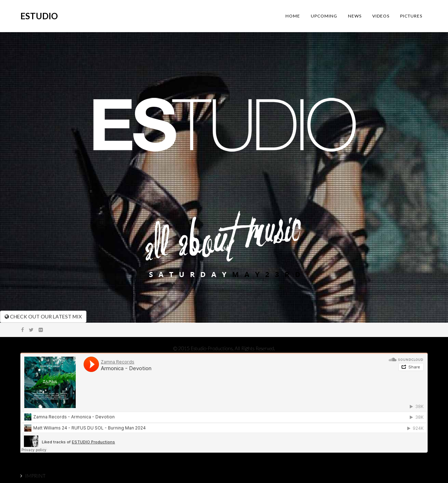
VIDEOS (381, 16)
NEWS (355, 16)
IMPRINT (35, 476)
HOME (293, 16)
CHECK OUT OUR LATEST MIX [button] (43, 316)
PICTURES (411, 16)
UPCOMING (324, 16)
